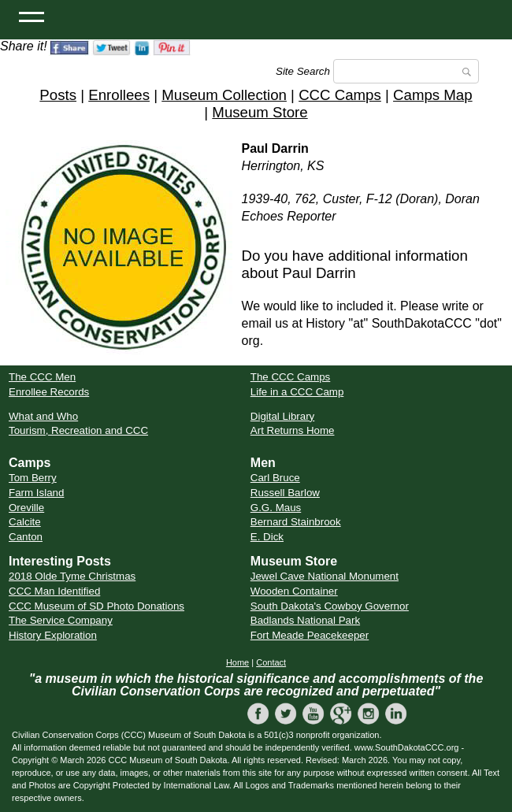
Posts (58, 95)
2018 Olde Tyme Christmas (72, 576)
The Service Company (61, 620)
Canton (26, 537)
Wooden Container (294, 591)
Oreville (26, 508)
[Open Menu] (32, 16)
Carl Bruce (275, 478)
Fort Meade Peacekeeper (310, 635)
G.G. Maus (276, 508)
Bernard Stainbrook (296, 522)
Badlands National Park (305, 620)
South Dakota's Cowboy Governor (330, 606)
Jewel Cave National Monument (325, 576)
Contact (271, 662)
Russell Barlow (285, 493)
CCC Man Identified (54, 591)
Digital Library (282, 416)
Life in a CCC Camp (297, 392)
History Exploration (53, 635)
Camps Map (433, 95)
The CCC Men (42, 377)
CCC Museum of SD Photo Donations (96, 606)
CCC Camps (340, 95)
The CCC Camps (290, 377)
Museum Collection (224, 95)
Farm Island (36, 493)
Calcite (25, 522)
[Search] (406, 71)
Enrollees (119, 95)
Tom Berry (33, 478)
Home (237, 662)
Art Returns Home (293, 430)
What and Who (43, 416)
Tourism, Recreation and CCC (78, 430)
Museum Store (260, 112)
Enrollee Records (49, 392)
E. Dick (267, 537)
